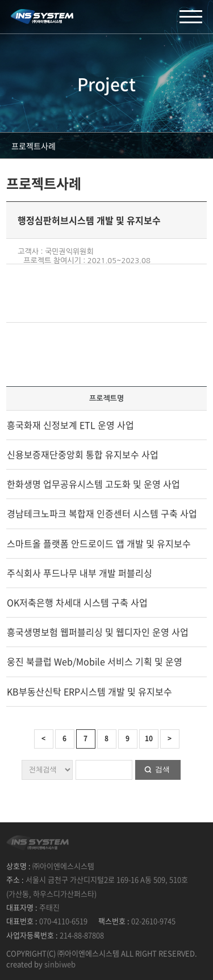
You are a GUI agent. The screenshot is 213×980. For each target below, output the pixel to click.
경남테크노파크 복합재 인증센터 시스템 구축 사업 (102, 513)
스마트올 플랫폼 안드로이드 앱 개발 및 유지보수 (99, 543)
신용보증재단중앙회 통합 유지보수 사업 (83, 454)
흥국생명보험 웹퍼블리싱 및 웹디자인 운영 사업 (98, 632)
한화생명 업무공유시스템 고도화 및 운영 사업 (93, 484)
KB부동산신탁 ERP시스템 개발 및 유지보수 (89, 691)
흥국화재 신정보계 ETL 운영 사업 (70, 425)
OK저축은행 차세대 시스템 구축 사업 (77, 602)
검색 (162, 769)
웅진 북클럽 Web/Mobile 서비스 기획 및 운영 (95, 661)
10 (149, 738)
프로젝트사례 (34, 146)
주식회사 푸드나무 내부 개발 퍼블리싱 (80, 573)
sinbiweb (60, 964)
